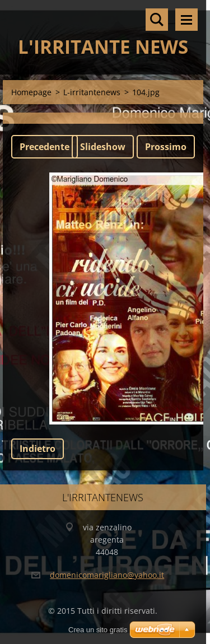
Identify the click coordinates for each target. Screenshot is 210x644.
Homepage (31, 92)
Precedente (45, 147)
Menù (186, 20)
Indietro (38, 449)
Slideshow (103, 147)
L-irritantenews (92, 92)
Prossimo (166, 147)
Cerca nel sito (157, 20)
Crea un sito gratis (98, 630)
